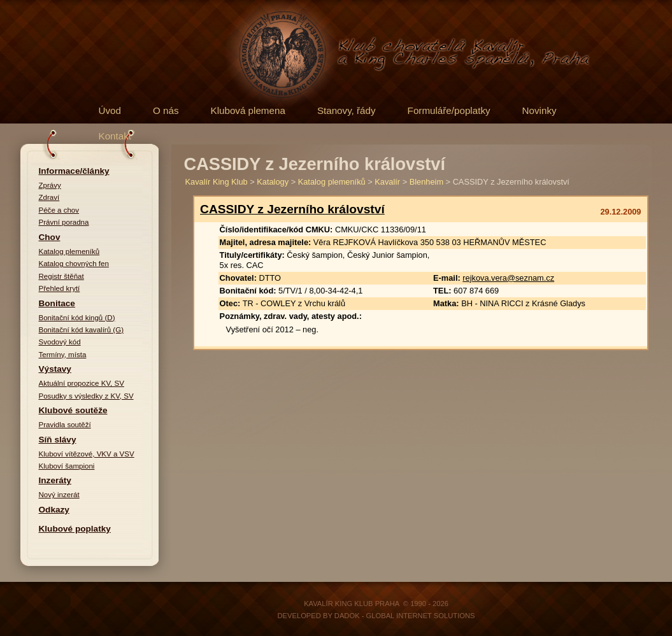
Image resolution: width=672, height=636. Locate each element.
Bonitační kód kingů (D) (77, 318)
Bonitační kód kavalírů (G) (82, 330)
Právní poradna (64, 222)
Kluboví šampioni (67, 466)
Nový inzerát (59, 495)
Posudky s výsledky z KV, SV (86, 396)
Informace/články (74, 171)
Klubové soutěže (73, 410)
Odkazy (54, 510)
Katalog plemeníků (69, 251)
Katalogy (273, 182)
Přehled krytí (60, 288)
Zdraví (49, 197)
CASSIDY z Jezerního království (292, 209)
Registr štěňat (61, 276)
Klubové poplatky (75, 529)
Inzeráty (55, 480)
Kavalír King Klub (217, 182)
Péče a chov (59, 210)
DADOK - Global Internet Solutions (405, 616)
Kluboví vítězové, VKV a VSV (87, 454)
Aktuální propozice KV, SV (82, 383)
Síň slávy (58, 440)
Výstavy (55, 369)
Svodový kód (60, 342)
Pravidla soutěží (65, 425)
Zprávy (50, 185)
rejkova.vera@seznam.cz (508, 278)
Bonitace (57, 303)
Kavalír (387, 182)
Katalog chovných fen (74, 264)
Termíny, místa (63, 355)
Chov (50, 237)
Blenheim (426, 182)
